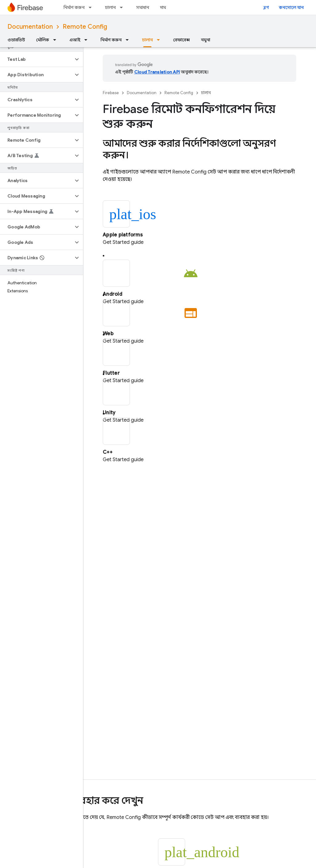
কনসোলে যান (291, 7)
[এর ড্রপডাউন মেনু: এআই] (88, 40)
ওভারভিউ (16, 40)
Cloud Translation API (157, 72)
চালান (110, 7)
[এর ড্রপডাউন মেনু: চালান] (123, 7)
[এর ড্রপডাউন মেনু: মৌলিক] (56, 40)
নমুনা (206, 40)
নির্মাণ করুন (74, 7)
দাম (163, 7)
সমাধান (143, 7)
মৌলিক (43, 40)
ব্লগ (266, 7)
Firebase (111, 93)
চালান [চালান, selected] (147, 40)
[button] (37, 59)
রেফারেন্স (181, 40)
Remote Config (85, 27)
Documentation (30, 27)
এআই (75, 40)
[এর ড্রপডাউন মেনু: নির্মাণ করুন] (92, 7)
